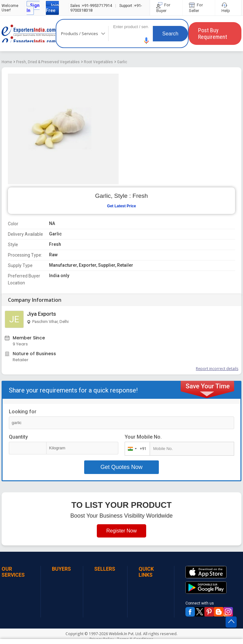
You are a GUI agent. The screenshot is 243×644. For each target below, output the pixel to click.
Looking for (23, 412)
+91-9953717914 (91, 6)
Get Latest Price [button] (121, 206)
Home (7, 62)
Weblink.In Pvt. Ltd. (125, 634)
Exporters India (29, 33)
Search (170, 34)
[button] (146, 41)
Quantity (18, 437)
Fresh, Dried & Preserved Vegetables (48, 62)
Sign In (33, 8)
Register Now (121, 531)
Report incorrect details (217, 369)
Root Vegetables (98, 62)
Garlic (122, 62)
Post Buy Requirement (213, 33)
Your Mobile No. (143, 437)
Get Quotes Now (121, 467)
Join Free (52, 8)
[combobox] (136, 449)
